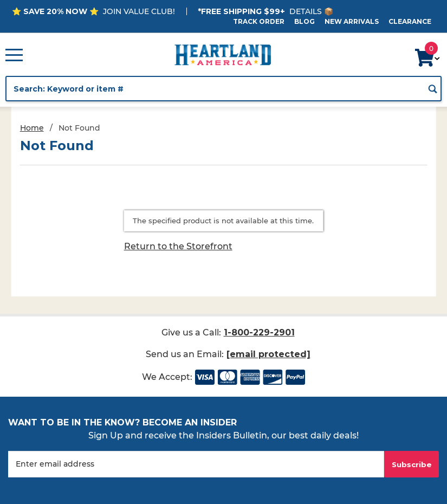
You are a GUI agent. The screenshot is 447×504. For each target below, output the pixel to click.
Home (32, 128)
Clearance (410, 21)
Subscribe (412, 464)
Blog (305, 21)
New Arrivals (352, 21)
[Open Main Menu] (14, 55)
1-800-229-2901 (259, 332)
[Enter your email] (196, 464)
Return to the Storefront (178, 246)
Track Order (259, 21)
